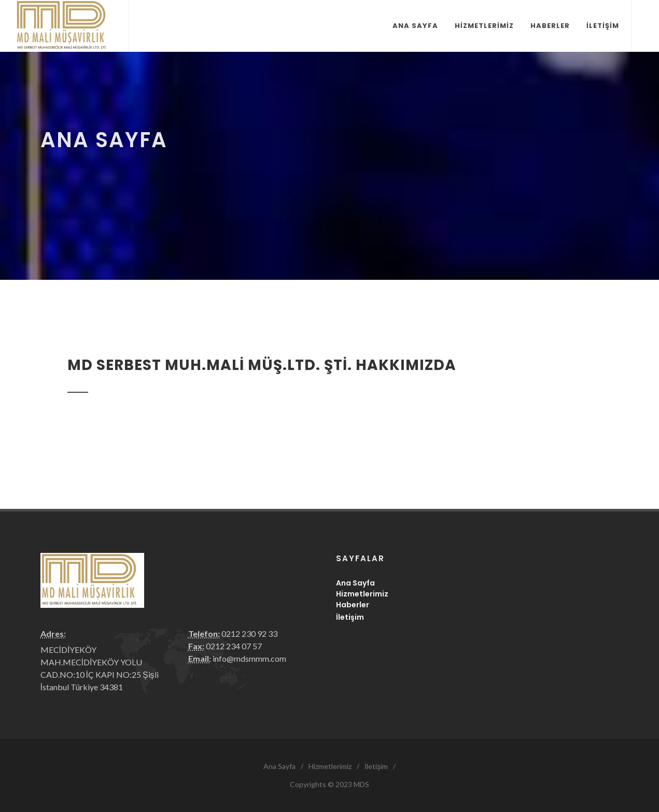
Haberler (353, 605)
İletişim (350, 617)
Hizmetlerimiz (362, 594)
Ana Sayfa (355, 583)
